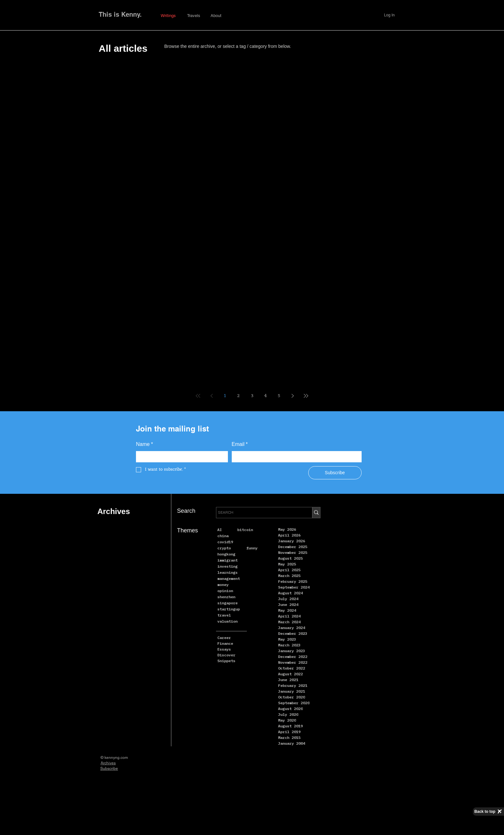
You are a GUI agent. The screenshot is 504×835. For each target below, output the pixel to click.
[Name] (180, 457)
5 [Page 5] (279, 396)
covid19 (225, 542)
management (229, 578)
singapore (227, 603)
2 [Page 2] (239, 396)
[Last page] (306, 396)
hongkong (226, 554)
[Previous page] (212, 396)
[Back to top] (488, 812)
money (223, 585)
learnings (227, 572)
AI (220, 530)
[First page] (198, 396)
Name (144, 444)
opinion (225, 591)
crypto (224, 548)
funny (252, 548)
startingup (229, 609)
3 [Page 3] (252, 396)
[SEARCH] (258, 513)
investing (227, 566)
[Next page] (292, 396)
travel (224, 615)
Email (240, 444)
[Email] (295, 457)
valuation (227, 621)
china (223, 536)
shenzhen (226, 597)
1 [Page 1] (225, 396)
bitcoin (245, 530)
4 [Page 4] (265, 396)
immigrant (227, 560)
